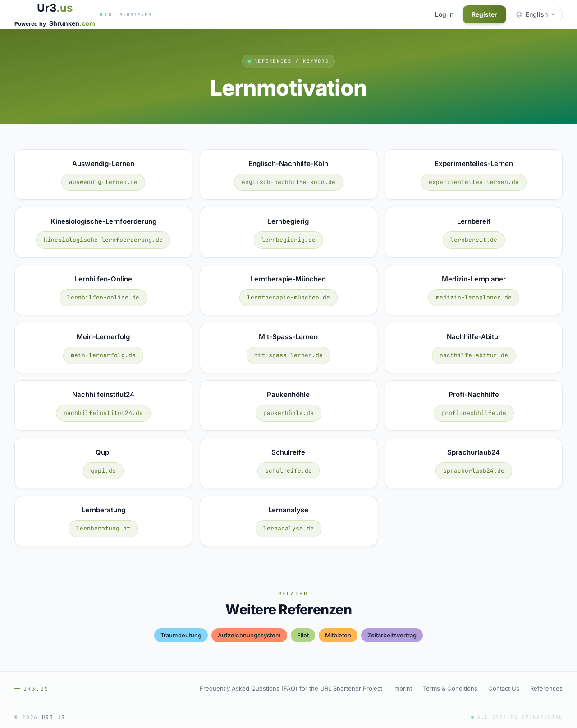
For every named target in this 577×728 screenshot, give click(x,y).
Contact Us (504, 688)
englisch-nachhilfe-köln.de (288, 182)
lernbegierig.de (288, 240)
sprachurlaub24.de (474, 471)
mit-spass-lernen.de (288, 355)
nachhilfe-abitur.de (474, 355)
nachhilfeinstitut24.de (103, 413)
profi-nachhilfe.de (474, 413)
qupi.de (103, 471)
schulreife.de (288, 471)
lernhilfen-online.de (103, 297)
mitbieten (338, 635)
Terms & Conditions (450, 688)
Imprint (403, 688)
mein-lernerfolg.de (103, 355)
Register (484, 14)
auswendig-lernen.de (103, 182)
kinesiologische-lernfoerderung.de (103, 240)
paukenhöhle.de (288, 413)
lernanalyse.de (288, 528)
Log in (444, 14)
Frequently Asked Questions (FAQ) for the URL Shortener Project (291, 688)
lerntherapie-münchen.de (288, 297)
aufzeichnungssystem (249, 635)
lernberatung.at (103, 528)
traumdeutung (181, 635)
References (546, 688)
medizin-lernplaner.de (474, 297)
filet (303, 635)
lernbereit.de (474, 240)
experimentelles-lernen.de (474, 182)
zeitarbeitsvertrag (392, 635)
